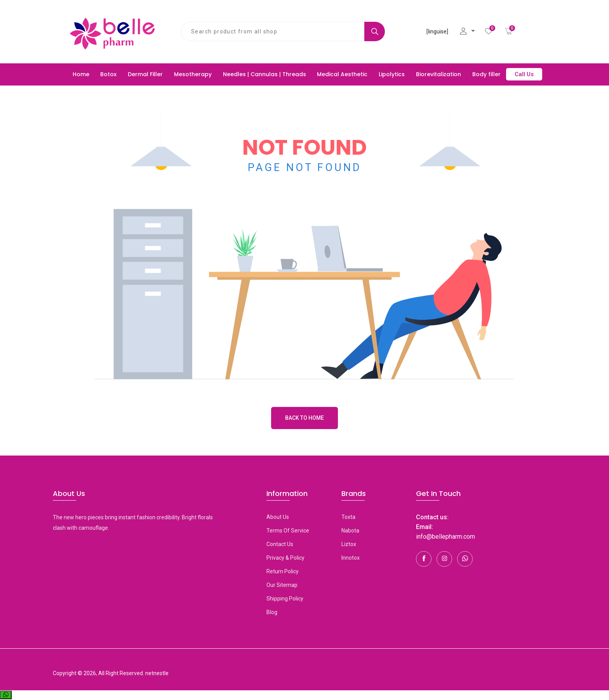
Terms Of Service (288, 531)
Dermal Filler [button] (145, 74)
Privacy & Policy (285, 558)
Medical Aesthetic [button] (342, 74)
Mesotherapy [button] (193, 74)
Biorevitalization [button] (438, 74)
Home (81, 74)
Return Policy (283, 571)
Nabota (350, 531)
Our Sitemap (282, 585)
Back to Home (304, 418)
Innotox (351, 558)
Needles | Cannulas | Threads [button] (264, 74)
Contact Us (280, 544)
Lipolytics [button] (392, 74)
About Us (278, 517)
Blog (272, 612)
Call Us (524, 74)
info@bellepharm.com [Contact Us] (445, 537)
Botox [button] (108, 74)
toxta (348, 517)
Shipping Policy (285, 599)
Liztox (349, 544)
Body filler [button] (486, 74)
